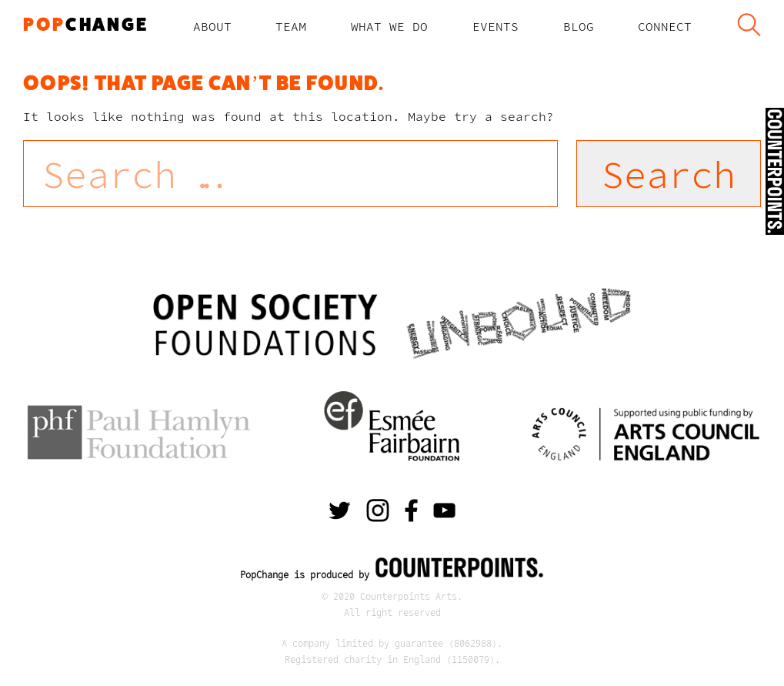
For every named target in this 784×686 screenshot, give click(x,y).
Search (749, 26)
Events (495, 26)
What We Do (389, 26)
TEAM (291, 26)
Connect (665, 26)
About (212, 26)
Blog (579, 26)
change (86, 25)
